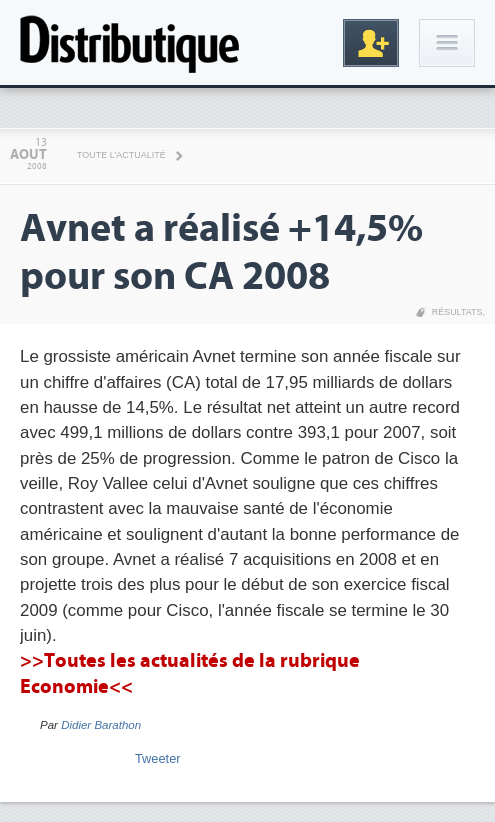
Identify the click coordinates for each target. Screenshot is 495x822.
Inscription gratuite (371, 43)
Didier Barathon (101, 725)
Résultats (457, 312)
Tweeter (158, 758)
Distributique (130, 42)
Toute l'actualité (121, 155)
